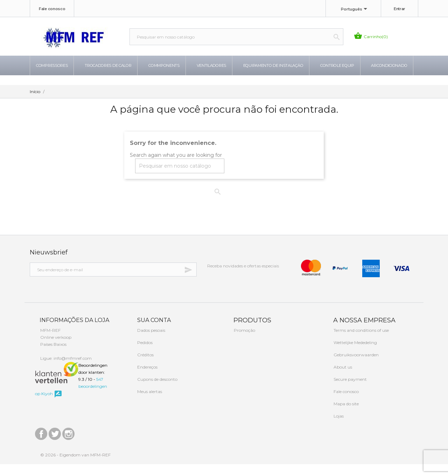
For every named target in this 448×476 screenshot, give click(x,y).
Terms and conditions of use (361, 342)
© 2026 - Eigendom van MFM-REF (75, 467)
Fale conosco (52, 9)
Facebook (41, 444)
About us (342, 379)
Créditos (145, 367)
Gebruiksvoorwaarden (356, 367)
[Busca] (236, 37)
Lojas (338, 428)
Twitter (55, 444)
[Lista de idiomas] (355, 9)
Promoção (244, 342)
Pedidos (144, 354)
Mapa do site (346, 416)
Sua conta (153, 332)
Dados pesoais (151, 342)
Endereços (147, 379)
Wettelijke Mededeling (355, 354)
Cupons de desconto (157, 391)
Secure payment (350, 391)
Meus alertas (149, 403)
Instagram (68, 444)
